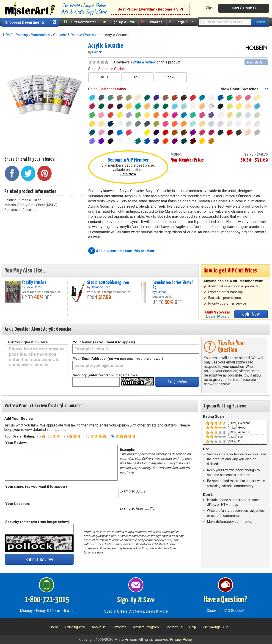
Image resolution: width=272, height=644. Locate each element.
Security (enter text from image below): (105, 375)
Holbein (97, 52)
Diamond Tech (101, 287)
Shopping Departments (25, 22)
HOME (8, 35)
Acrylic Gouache (106, 46)
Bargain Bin (185, 22)
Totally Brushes (34, 283)
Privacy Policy (181, 640)
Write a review (144, 62)
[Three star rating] (66, 436)
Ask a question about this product (125, 251)
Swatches (250, 89)
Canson (161, 292)
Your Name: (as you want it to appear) (104, 342)
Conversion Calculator (21, 210)
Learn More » (218, 317)
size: (106, 69)
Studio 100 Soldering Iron (108, 283)
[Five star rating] (113, 436)
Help (192, 627)
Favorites (155, 22)
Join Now (128, 174)
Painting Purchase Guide (23, 200)
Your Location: (17, 504)
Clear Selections (256, 62)
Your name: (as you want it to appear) (36, 487)
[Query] (225, 22)
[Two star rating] (49, 436)
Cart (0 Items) (244, 8)
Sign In (211, 8)
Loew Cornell (34, 287)
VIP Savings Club (215, 627)
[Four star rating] (88, 436)
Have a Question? (225, 600)
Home (54, 627)
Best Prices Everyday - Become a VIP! (150, 9)
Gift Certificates (84, 22)
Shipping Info (75, 627)
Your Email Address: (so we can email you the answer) (118, 359)
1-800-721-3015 (47, 600)
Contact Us (174, 627)
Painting (22, 35)
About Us (99, 627)
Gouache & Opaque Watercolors (77, 35)
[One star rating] (39, 436)
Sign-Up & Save (123, 22)
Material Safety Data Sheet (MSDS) (31, 205)
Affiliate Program (146, 627)
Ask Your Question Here (27, 342)
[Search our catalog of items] (260, 22)
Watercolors (40, 35)
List (265, 89)
